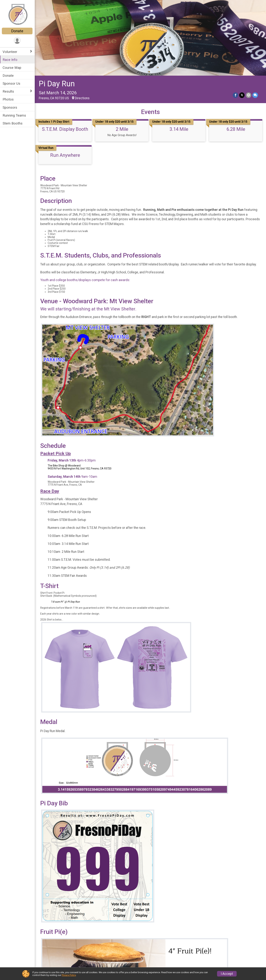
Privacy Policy (69, 975)
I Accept (227, 974)
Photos (8, 99)
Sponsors (10, 107)
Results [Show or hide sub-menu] (9, 91)
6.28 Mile (236, 129)
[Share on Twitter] (242, 95)
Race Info (10, 60)
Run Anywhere (65, 155)
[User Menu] (18, 40)
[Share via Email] (249, 95)
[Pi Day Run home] (18, 14)
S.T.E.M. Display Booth (65, 129)
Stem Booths (13, 123)
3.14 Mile (179, 129)
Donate (18, 31)
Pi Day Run (57, 84)
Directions (83, 98)
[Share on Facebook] (236, 95)
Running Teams (15, 115)
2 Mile (122, 129)
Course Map (12, 68)
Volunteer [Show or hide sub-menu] (10, 52)
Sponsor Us (12, 83)
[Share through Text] (255, 95)
